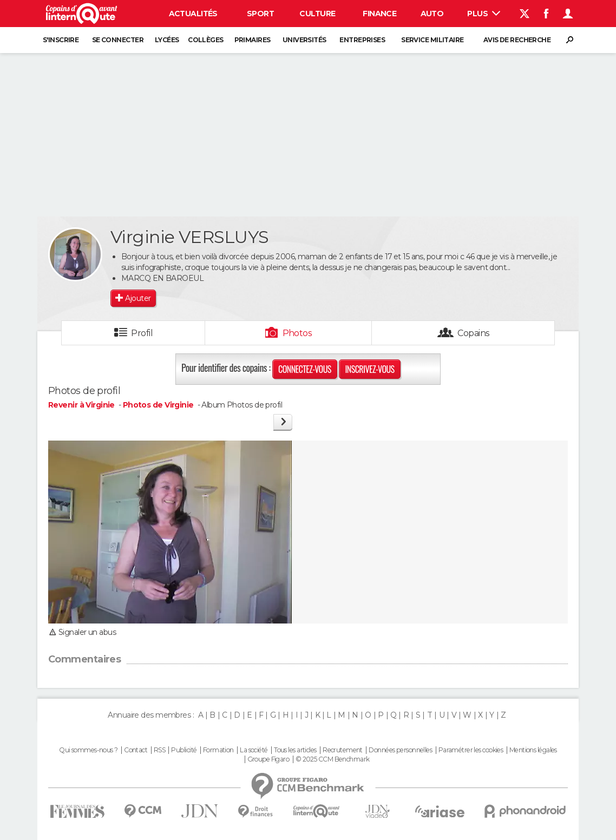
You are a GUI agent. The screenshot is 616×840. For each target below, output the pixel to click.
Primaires (253, 40)
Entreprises (362, 40)
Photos (297, 333)
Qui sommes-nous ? (88, 750)
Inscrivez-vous (369, 369)
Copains (473, 333)
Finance (379, 14)
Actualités (193, 14)
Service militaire (432, 40)
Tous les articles (295, 750)
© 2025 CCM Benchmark (333, 759)
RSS (159, 750)
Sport (260, 14)
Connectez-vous (305, 369)
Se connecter (118, 40)
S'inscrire (61, 40)
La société (254, 750)
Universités (304, 40)
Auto (432, 14)
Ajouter (138, 298)
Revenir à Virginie (82, 405)
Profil (142, 333)
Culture (317, 14)
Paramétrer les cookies (471, 750)
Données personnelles (400, 750)
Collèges (206, 40)
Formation (218, 750)
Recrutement (343, 750)
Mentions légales (533, 750)
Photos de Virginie (158, 405)
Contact (136, 750)
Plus (484, 14)
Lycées (167, 40)
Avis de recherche (517, 40)
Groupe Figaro (268, 759)
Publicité (184, 750)
